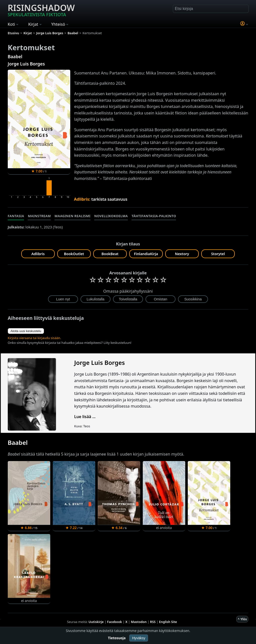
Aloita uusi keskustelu (26, 331)
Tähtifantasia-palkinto (154, 216)
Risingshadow (41, 10)
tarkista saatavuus (109, 199)
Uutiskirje (96, 622)
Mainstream (39, 216)
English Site (168, 622)
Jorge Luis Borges (26, 64)
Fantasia (16, 216)
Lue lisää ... (85, 417)
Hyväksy (139, 638)
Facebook (114, 622)
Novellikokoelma (111, 216)
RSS (153, 622)
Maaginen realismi (72, 216)
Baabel (15, 56)
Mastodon (139, 622)
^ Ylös (242, 619)
